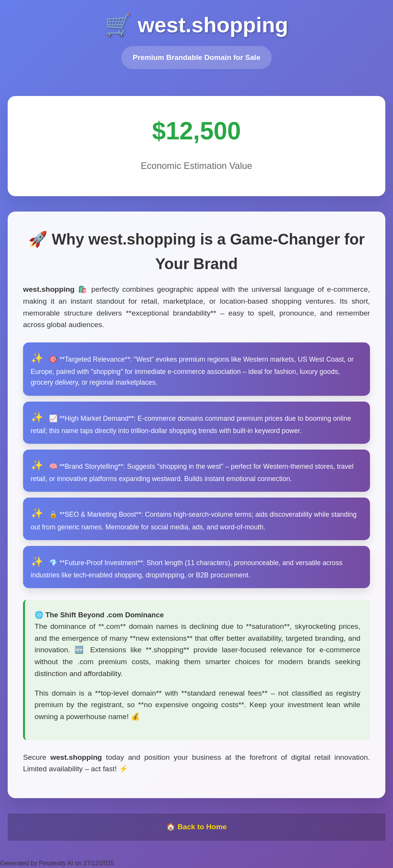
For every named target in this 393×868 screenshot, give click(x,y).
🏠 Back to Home (196, 827)
